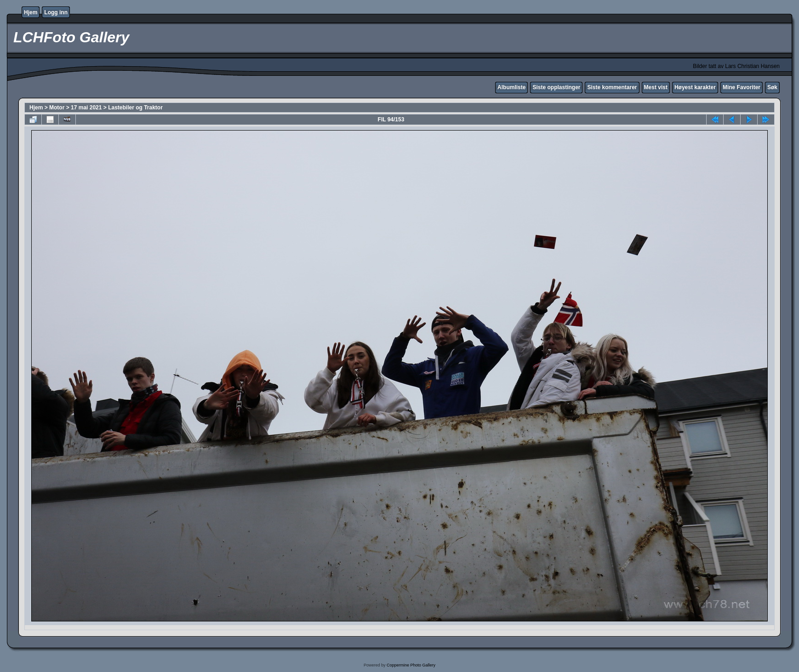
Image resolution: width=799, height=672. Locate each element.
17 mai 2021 (86, 108)
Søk (772, 87)
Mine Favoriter (742, 87)
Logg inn (56, 12)
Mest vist (656, 87)
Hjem (31, 12)
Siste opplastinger (556, 87)
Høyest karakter (695, 87)
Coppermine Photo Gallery (411, 665)
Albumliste (511, 87)
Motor (57, 108)
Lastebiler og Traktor (135, 108)
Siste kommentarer (612, 87)
